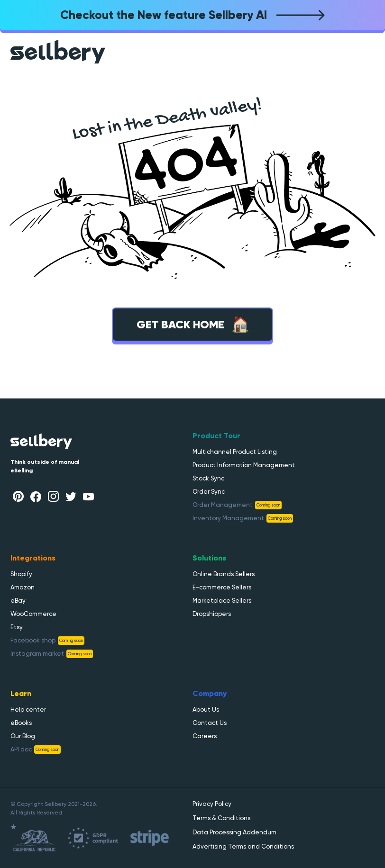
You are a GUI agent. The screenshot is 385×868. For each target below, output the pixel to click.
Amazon (23, 587)
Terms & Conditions (221, 818)
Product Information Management (244, 465)
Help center (28, 710)
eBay (18, 601)
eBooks (21, 723)
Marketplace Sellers (222, 601)
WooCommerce (33, 614)
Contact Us (210, 723)
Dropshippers (212, 614)
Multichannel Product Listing (235, 452)
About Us (206, 710)
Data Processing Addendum (234, 832)
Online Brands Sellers (224, 574)
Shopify (21, 574)
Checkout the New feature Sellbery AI (192, 15)
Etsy (17, 627)
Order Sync (209, 492)
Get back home (193, 325)
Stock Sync (208, 478)
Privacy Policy (212, 804)
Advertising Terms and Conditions (243, 846)
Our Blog (23, 736)
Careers (205, 736)
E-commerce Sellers (222, 587)
